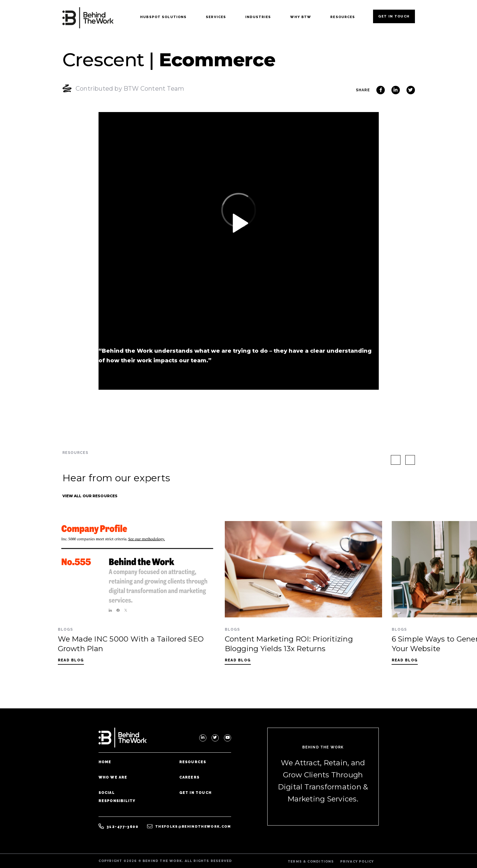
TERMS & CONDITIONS (311, 862)
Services (216, 17)
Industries (258, 17)
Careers (189, 777)
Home (105, 762)
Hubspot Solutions (163, 17)
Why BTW (301, 17)
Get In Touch (394, 16)
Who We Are (113, 777)
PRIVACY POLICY (357, 862)
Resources (343, 17)
